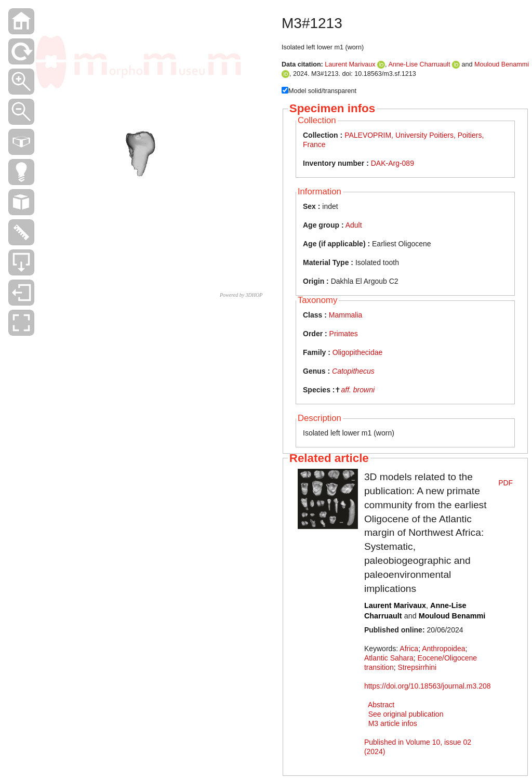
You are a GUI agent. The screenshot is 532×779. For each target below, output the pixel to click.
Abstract (381, 705)
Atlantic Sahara (389, 658)
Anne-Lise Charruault (419, 64)
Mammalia (346, 315)
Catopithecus (353, 371)
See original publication (406, 714)
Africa (409, 649)
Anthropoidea (443, 649)
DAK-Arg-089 (393, 163)
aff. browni (358, 390)
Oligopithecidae (358, 352)
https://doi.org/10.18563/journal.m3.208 (428, 686)
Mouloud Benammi (502, 64)
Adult (354, 225)
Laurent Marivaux (350, 64)
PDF (506, 483)
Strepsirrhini (417, 667)
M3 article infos (393, 723)
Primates (344, 334)
